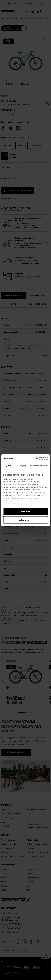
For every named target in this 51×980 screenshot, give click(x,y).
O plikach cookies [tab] (39, 465)
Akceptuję (26, 511)
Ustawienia (26, 520)
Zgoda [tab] (8, 465)
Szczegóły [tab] (21, 465)
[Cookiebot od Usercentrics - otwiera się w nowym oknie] (36, 458)
